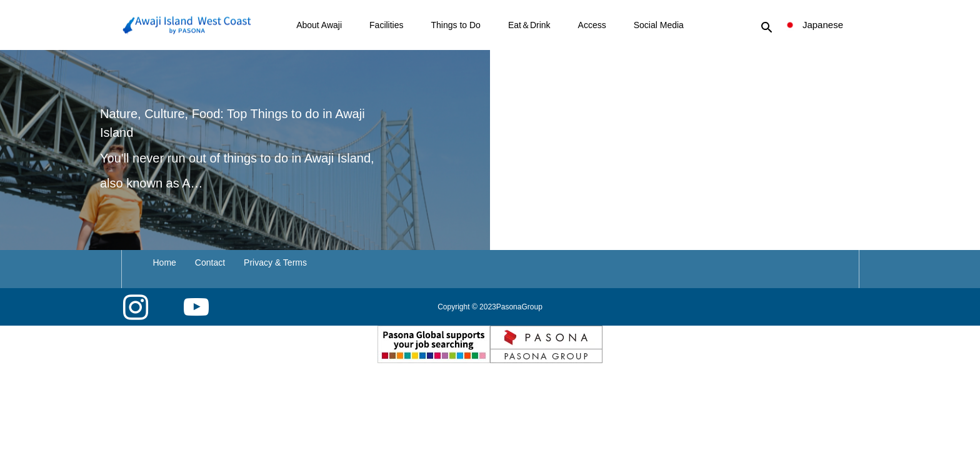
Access (592, 25)
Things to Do (456, 25)
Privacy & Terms (275, 262)
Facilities (386, 25)
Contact (210, 262)
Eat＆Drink (529, 25)
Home (165, 262)
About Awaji (319, 25)
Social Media (659, 25)
